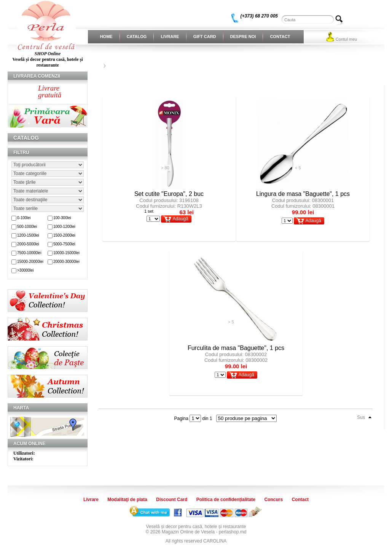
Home (106, 37)
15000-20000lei (30, 262)
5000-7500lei (64, 244)
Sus (361, 417)
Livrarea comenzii (37, 76)
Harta (21, 408)
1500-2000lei (64, 235)
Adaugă (180, 219)
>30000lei (25, 270)
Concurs (273, 500)
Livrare (170, 37)
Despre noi (243, 37)
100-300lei (62, 218)
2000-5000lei (28, 244)
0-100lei (24, 218)
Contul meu (346, 39)
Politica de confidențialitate (226, 500)
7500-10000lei (29, 253)
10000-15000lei (66, 253)
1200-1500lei (28, 235)
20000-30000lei (66, 262)
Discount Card (172, 500)
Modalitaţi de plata (127, 500)
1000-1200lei (64, 227)
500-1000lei (27, 227)
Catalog (137, 37)
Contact (280, 37)
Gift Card (205, 37)
